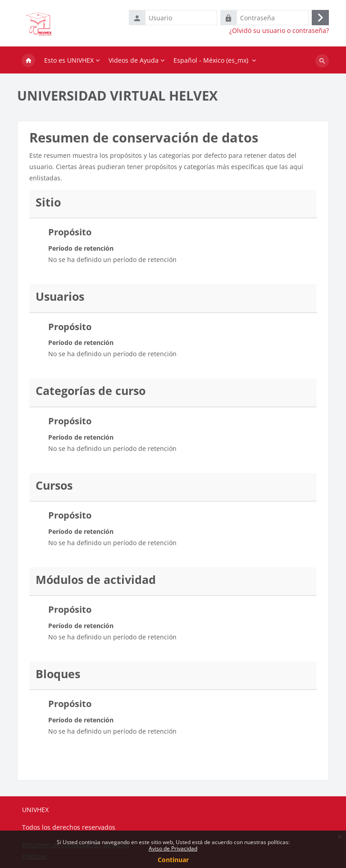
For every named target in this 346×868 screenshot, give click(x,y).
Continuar (173, 860)
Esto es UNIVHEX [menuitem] (69, 60)
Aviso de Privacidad (173, 848)
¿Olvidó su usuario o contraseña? (279, 31)
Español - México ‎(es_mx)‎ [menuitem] (211, 60)
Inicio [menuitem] (28, 61)
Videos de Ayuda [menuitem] (134, 60)
